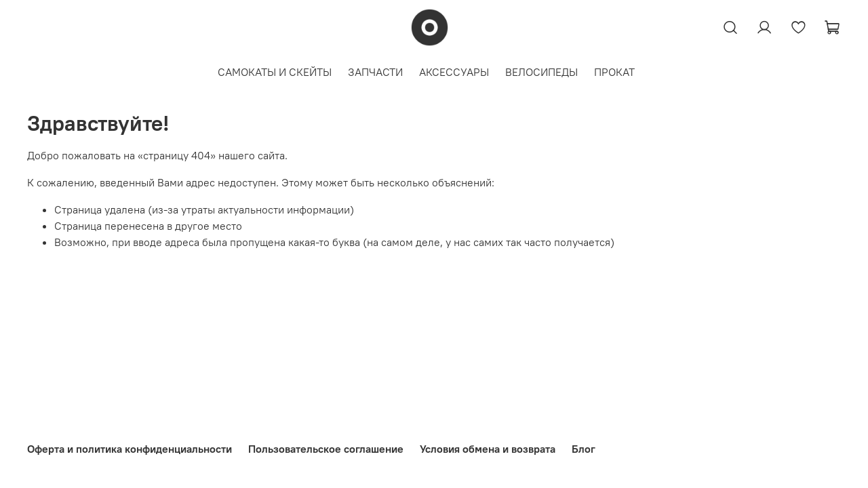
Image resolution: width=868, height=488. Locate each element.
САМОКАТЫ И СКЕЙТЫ (275, 72)
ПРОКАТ (614, 72)
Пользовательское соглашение (326, 449)
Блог (584, 449)
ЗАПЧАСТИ (375, 72)
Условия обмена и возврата (488, 449)
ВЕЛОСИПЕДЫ (541, 72)
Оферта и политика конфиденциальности (130, 449)
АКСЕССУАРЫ (454, 72)
